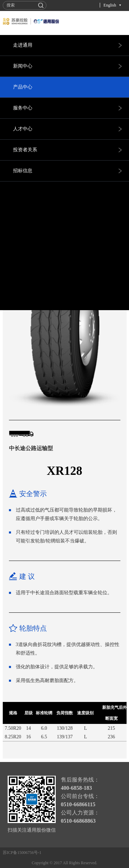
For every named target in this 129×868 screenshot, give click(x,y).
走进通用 (23, 45)
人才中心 (23, 129)
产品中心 (23, 87)
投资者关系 (25, 150)
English (110, 5)
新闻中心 (23, 66)
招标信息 (23, 171)
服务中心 (23, 108)
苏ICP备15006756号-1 (22, 853)
